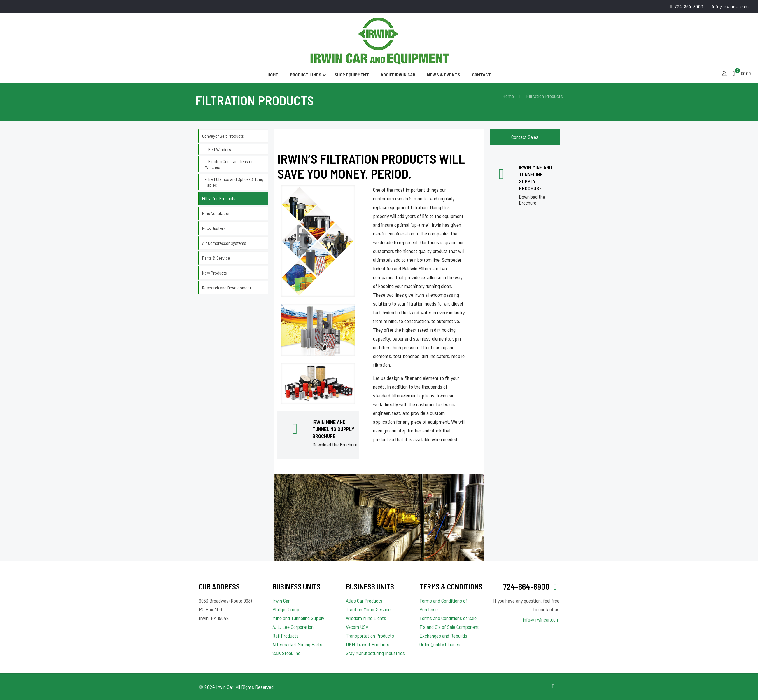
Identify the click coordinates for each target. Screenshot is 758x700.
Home (508, 96)
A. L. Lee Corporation (293, 627)
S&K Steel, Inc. (287, 653)
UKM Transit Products (368, 644)
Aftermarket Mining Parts (297, 644)
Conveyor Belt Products (223, 136)
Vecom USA (357, 627)
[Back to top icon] (553, 686)
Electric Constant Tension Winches (229, 164)
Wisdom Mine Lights (366, 618)
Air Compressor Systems (224, 243)
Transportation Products (370, 636)
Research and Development (227, 288)
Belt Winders (220, 149)
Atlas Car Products (364, 601)
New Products (215, 273)
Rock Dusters (214, 228)
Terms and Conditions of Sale (448, 618)
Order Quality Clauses (440, 644)
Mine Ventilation (216, 213)
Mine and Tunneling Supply (298, 618)
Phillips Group (286, 609)
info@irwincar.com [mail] (730, 6)
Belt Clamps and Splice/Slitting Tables (234, 182)
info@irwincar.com (541, 619)
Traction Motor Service (368, 609)
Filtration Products (219, 198)
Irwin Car (281, 601)
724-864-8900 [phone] (689, 6)
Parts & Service (216, 258)
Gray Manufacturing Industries (375, 653)
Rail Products (286, 636)
